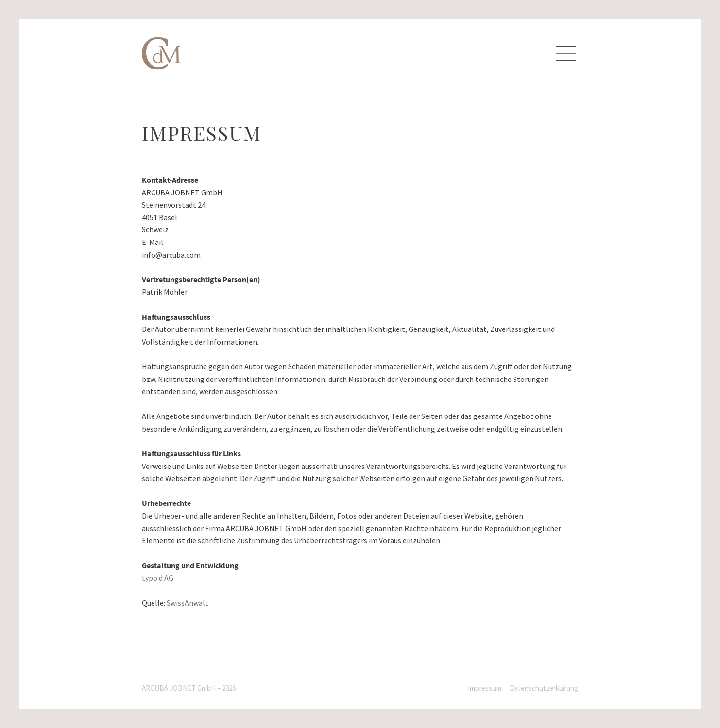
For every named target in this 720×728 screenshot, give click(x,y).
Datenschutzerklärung (544, 688)
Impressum (485, 688)
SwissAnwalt (188, 603)
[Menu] (566, 54)
